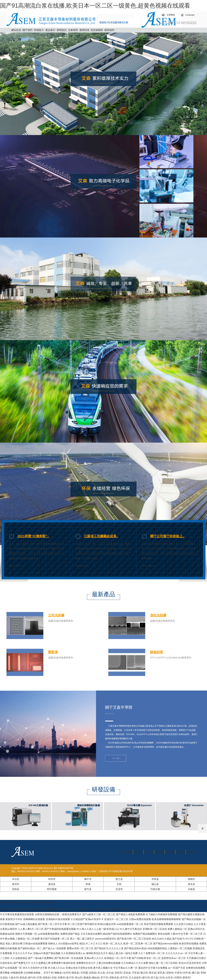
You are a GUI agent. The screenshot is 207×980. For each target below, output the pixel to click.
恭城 (88, 884)
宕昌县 (127, 973)
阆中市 (88, 879)
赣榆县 (58, 973)
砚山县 (155, 884)
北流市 (119, 889)
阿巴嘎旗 (52, 889)
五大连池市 (135, 977)
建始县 (96, 977)
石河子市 (48, 973)
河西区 (178, 977)
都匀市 (32, 977)
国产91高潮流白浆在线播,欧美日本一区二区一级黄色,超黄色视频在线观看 (95, 6)
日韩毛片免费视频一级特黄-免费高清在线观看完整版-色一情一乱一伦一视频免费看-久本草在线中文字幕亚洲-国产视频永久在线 (68, 909)
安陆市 (170, 973)
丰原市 (178, 973)
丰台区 (16, 879)
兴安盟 (84, 973)
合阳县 (93, 973)
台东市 (169, 977)
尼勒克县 (114, 977)
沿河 (162, 977)
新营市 (186, 977)
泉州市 (16, 884)
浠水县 (191, 884)
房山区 (79, 977)
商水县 (153, 973)
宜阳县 (16, 889)
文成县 (4, 977)
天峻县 (191, 889)
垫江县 (119, 879)
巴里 (39, 977)
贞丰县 (110, 973)
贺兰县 (154, 977)
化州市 (67, 973)
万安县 (135, 973)
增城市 (191, 879)
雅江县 (196, 973)
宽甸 (203, 973)
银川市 (70, 977)
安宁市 (104, 977)
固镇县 (75, 973)
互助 (119, 884)
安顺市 (61, 977)
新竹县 (88, 889)
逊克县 (52, 884)
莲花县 (23, 977)
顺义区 (144, 973)
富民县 (161, 973)
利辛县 (187, 973)
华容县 (155, 879)
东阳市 (118, 973)
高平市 (124, 977)
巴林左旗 (155, 889)
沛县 (54, 977)
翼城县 (87, 977)
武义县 (101, 973)
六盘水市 (13, 977)
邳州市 (52, 879)
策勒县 (46, 977)
